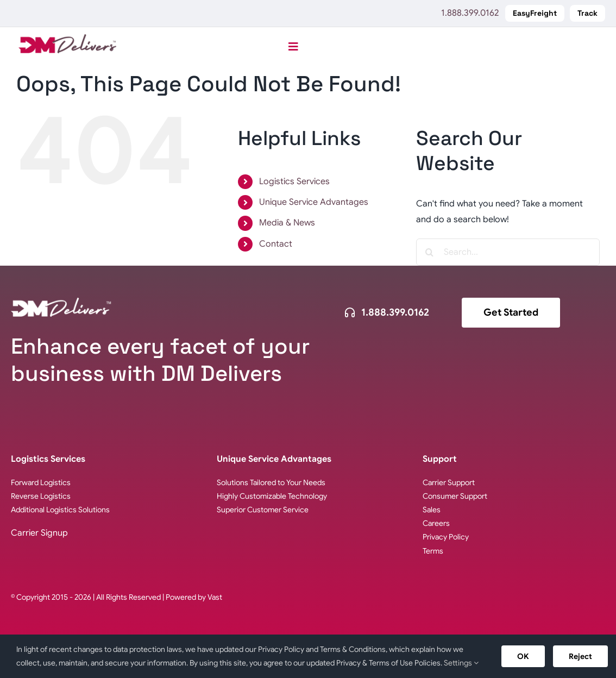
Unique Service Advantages (314, 202)
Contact (276, 244)
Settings (461, 663)
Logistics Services (294, 181)
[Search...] (508, 252)
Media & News (287, 223)
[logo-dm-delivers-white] (61, 302)
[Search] (430, 252)
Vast (215, 597)
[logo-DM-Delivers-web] (67, 39)
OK (523, 656)
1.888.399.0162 (470, 13)
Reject (580, 656)
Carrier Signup (39, 533)
